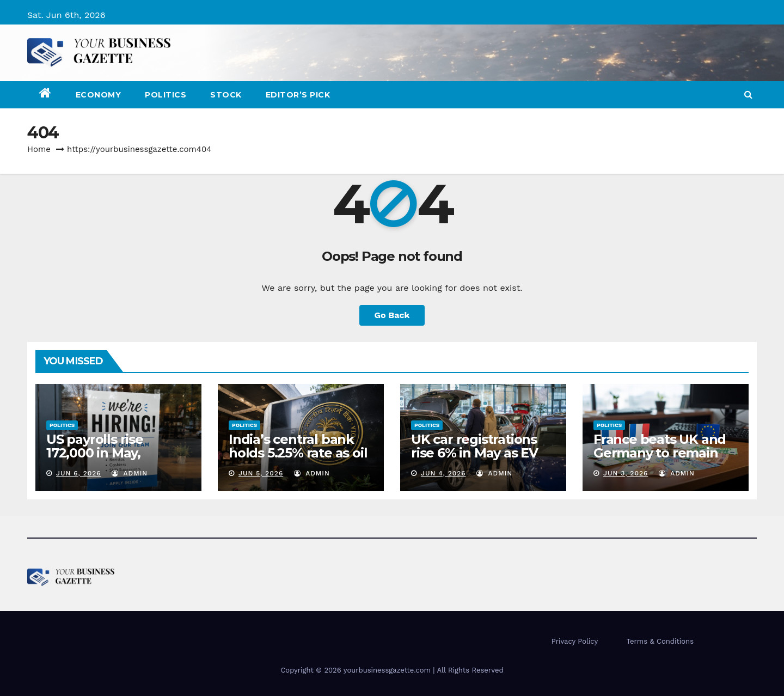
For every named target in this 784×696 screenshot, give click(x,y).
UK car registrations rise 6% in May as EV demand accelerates (476, 453)
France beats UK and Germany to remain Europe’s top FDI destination (660, 460)
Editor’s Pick (298, 95)
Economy (99, 95)
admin (130, 473)
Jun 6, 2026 (79, 473)
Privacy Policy (575, 641)
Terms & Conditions (660, 641)
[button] (748, 94)
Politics (166, 95)
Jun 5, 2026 (261, 473)
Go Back (392, 315)
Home (39, 149)
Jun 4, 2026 (443, 473)
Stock (226, 95)
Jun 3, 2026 (626, 473)
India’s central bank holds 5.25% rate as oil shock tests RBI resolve (298, 460)
